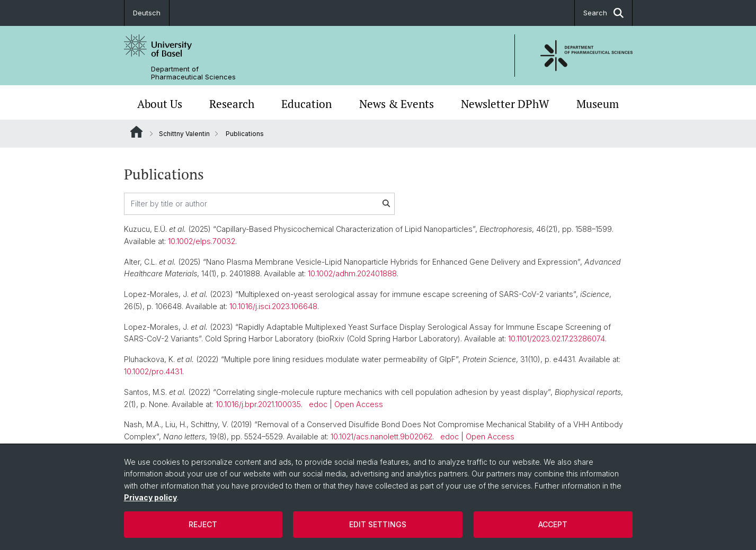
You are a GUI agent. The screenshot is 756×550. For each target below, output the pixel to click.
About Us (160, 104)
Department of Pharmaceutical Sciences (193, 73)
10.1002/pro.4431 (153, 371)
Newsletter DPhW (505, 104)
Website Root (136, 132)
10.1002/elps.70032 (202, 241)
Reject (203, 524)
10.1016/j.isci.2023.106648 (273, 306)
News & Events (397, 104)
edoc (318, 404)
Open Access (359, 404)
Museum (598, 104)
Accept (553, 524)
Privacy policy (150, 497)
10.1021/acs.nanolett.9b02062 (381, 436)
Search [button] (603, 13)
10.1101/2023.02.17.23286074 (557, 339)
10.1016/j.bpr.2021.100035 (258, 404)
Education (306, 104)
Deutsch (147, 13)
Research (232, 104)
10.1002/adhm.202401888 (352, 273)
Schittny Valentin (184, 134)
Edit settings (378, 524)
